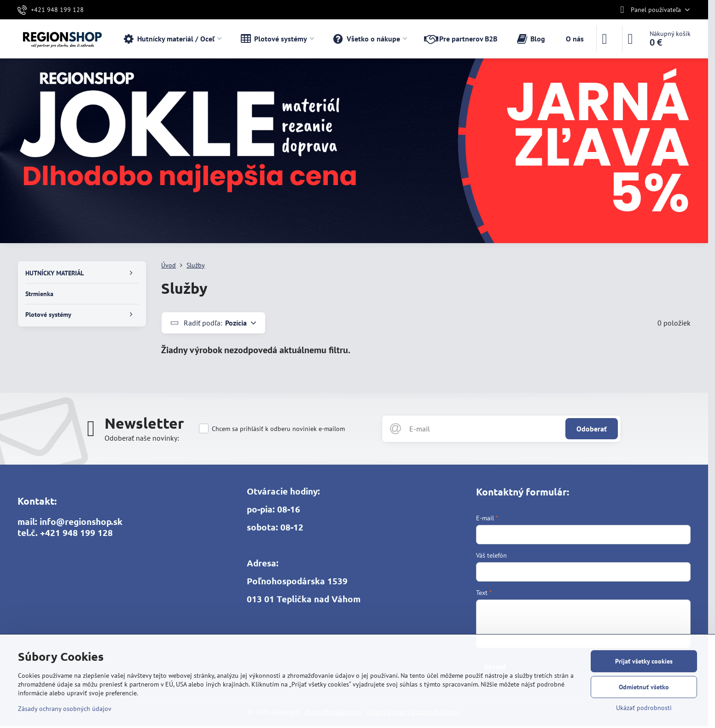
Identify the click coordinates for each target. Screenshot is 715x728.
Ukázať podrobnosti (644, 708)
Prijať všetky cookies (644, 661)
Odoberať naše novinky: (142, 438)
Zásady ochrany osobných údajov (65, 709)
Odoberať (592, 429)
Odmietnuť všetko (644, 687)
